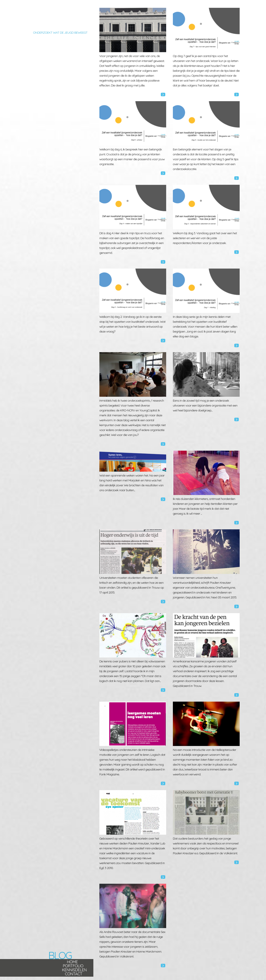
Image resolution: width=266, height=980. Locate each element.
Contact (74, 974)
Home (72, 962)
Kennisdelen (74, 970)
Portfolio (73, 966)
